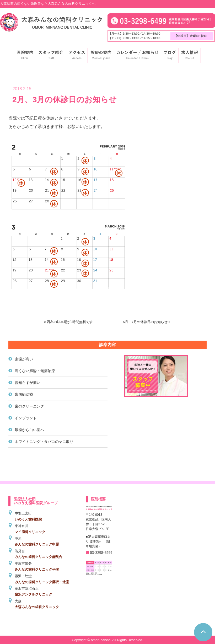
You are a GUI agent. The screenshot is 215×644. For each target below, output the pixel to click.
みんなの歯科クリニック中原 (37, 544)
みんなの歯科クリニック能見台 (39, 557)
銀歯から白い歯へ (29, 430)
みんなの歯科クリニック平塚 (37, 569)
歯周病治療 (24, 394)
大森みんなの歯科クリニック (37, 607)
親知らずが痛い (28, 383)
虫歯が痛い (24, 359)
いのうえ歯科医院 (28, 519)
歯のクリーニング (29, 406)
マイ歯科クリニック (30, 532)
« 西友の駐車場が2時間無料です (68, 322)
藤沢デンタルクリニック (33, 594)
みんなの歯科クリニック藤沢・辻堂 (42, 582)
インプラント (26, 418)
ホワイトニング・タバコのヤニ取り (44, 442)
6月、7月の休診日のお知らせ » (147, 322)
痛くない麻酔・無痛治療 (35, 371)
